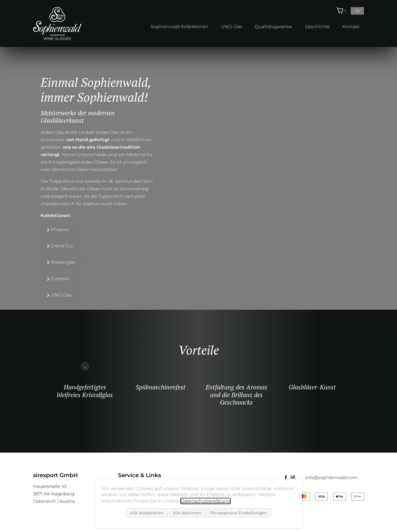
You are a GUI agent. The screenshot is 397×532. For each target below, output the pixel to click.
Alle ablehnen (187, 513)
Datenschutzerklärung (206, 501)
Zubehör (56, 279)
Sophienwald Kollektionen (180, 27)
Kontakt (351, 27)
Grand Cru (57, 246)
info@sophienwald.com (331, 478)
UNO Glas (232, 27)
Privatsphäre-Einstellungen (239, 513)
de (357, 11)
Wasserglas (58, 262)
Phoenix (55, 230)
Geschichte (317, 27)
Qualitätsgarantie (273, 27)
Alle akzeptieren (147, 513)
